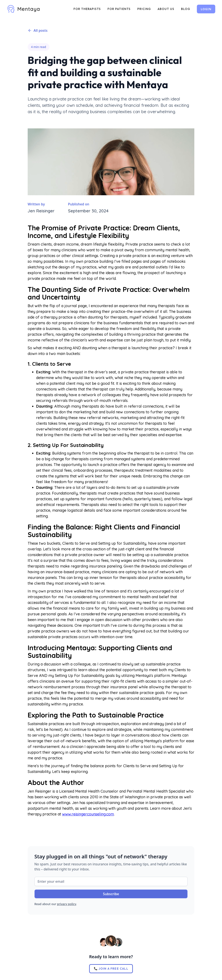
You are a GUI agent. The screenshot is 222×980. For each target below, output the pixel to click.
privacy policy (67, 904)
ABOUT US (166, 9)
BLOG (186, 9)
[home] (23, 9)
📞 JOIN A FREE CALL (111, 969)
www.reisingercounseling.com (88, 814)
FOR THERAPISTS (87, 9)
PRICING (144, 9)
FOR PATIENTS (119, 9)
